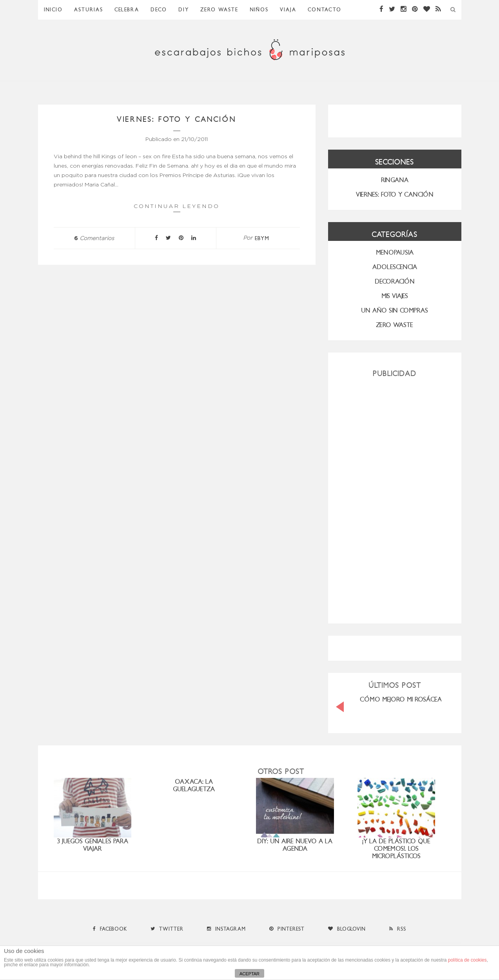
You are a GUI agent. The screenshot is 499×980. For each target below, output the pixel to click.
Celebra (127, 10)
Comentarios (94, 239)
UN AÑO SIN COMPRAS (395, 310)
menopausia (395, 252)
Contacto (325, 10)
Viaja (288, 10)
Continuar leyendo (177, 207)
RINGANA (395, 180)
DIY (184, 10)
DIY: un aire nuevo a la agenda (295, 845)
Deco (159, 10)
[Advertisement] (395, 497)
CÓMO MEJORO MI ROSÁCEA (401, 699)
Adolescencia (395, 267)
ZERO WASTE (219, 10)
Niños (259, 10)
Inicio (53, 10)
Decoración (395, 281)
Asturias (89, 10)
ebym (262, 238)
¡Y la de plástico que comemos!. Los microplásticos (396, 849)
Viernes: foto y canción (177, 119)
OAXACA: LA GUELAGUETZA (194, 785)
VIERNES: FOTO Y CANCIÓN (395, 194)
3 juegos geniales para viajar (93, 845)
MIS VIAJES (395, 296)
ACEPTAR (250, 974)
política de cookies (467, 960)
